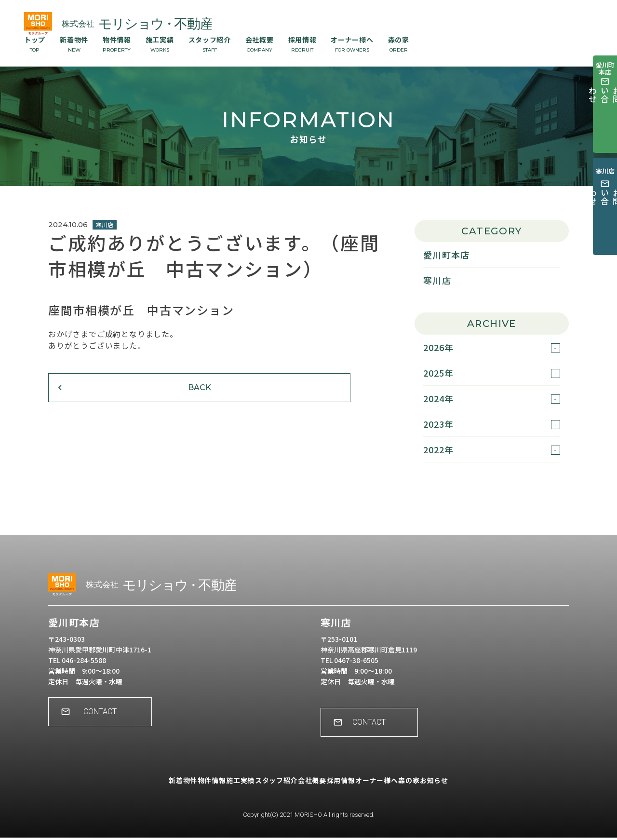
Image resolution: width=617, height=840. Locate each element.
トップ (35, 44)
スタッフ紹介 (210, 44)
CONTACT (106, 721)
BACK (108, 399)
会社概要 (260, 44)
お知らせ (473, 789)
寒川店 (437, 280)
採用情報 (302, 44)
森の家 (399, 44)
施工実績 (160, 44)
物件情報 (117, 44)
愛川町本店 (446, 255)
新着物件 (74, 44)
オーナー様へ (352, 44)
